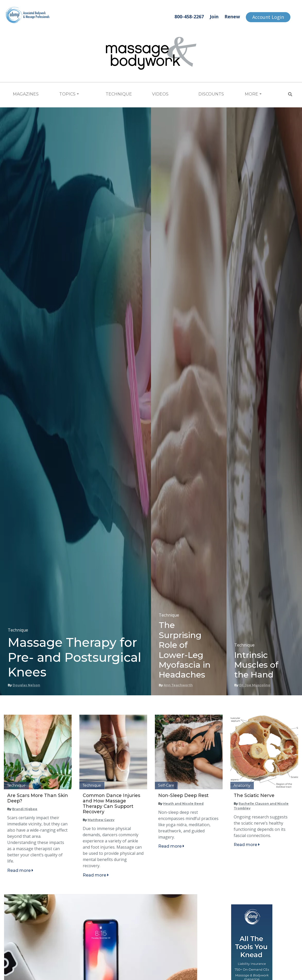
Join (214, 17)
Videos (160, 94)
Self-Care (166, 785)
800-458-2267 (189, 17)
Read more (20, 870)
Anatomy (242, 785)
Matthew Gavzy (101, 820)
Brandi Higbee (25, 809)
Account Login (268, 17)
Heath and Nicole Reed (183, 804)
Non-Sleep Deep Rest (183, 795)
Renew (232, 17)
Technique (119, 94)
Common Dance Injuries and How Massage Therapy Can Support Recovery (111, 803)
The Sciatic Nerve (254, 795)
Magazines (26, 94)
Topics (67, 94)
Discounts (211, 94)
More (251, 94)
